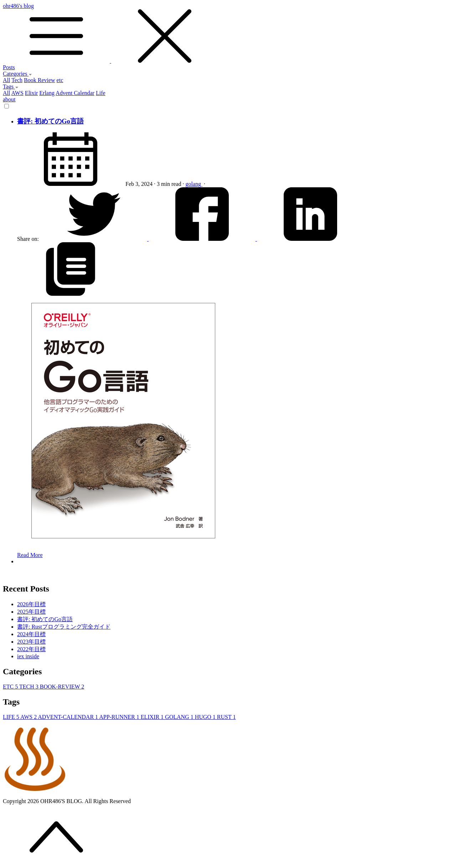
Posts (9, 67)
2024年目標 (31, 634)
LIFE (12, 717)
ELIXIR (153, 717)
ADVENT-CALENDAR (68, 717)
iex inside (28, 656)
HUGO (206, 717)
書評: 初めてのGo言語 (50, 121)
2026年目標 (31, 604)
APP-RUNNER (120, 717)
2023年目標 (31, 642)
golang (194, 184)
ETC (11, 687)
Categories (17, 74)
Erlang (47, 93)
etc (60, 80)
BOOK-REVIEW (62, 687)
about (9, 99)
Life (101, 93)
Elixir (31, 93)
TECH (30, 687)
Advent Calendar (75, 93)
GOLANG (180, 717)
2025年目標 (31, 612)
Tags (11, 87)
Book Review (40, 80)
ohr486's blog (234, 34)
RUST (226, 717)
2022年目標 (31, 649)
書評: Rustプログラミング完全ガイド (64, 627)
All (6, 80)
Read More (30, 555)
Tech (17, 80)
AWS (17, 93)
